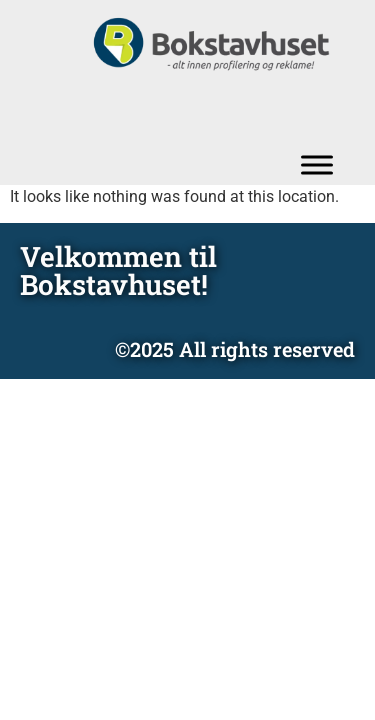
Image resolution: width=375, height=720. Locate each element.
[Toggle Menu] (317, 164)
